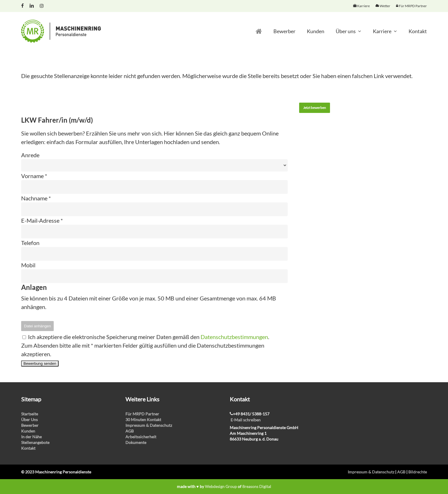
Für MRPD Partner (142, 414)
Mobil (28, 265)
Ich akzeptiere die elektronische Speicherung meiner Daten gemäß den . (146, 337)
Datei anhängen (37, 326)
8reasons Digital (257, 486)
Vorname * (34, 176)
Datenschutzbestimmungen (234, 337)
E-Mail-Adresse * (42, 220)
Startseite (30, 414)
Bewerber (30, 425)
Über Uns (29, 420)
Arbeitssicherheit (141, 437)
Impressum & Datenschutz (149, 425)
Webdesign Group (221, 486)
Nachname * (36, 198)
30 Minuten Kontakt (143, 420)
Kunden (28, 431)
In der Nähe (31, 437)
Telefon (30, 243)
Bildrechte (418, 472)
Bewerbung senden (40, 363)
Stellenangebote (35, 442)
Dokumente (136, 442)
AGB (130, 431)
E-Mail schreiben (246, 420)
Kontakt (28, 448)
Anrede (30, 155)
